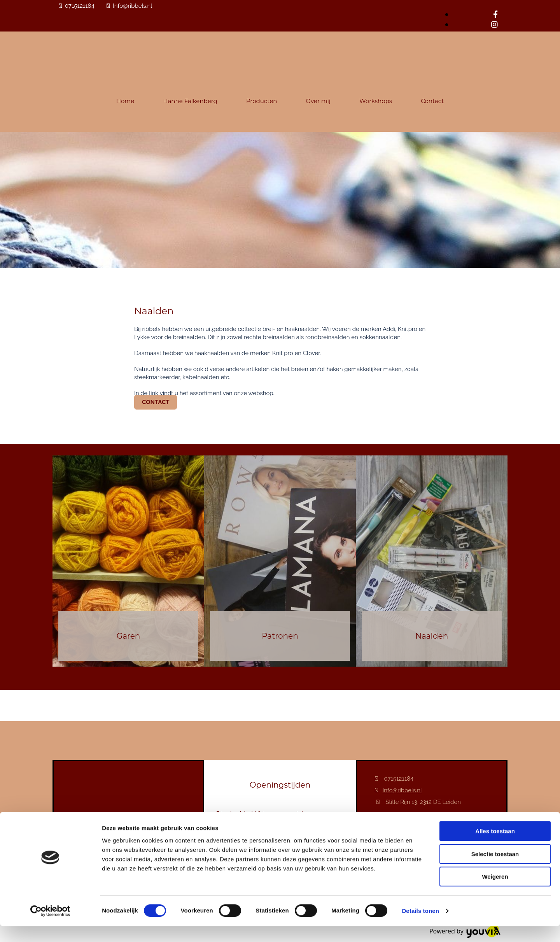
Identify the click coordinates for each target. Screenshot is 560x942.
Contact (432, 101)
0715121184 (80, 6)
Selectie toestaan (495, 870)
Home (125, 101)
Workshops (376, 101)
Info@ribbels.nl (132, 6)
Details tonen (420, 927)
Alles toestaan (495, 847)
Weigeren (495, 892)
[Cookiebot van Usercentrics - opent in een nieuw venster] (50, 927)
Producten (262, 101)
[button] (156, 402)
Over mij (318, 101)
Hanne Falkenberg (190, 101)
